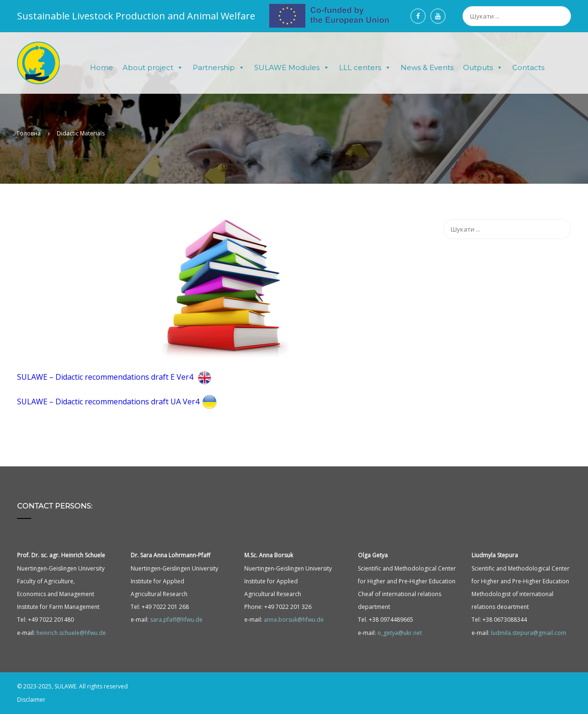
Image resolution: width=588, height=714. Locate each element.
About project (153, 68)
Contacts (528, 67)
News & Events (427, 67)
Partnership (219, 68)
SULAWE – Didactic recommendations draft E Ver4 (116, 377)
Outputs (483, 68)
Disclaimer (31, 700)
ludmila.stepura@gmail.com (529, 633)
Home (102, 67)
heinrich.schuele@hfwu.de (71, 633)
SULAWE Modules (292, 68)
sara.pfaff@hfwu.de (176, 620)
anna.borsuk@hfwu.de (294, 620)
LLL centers (365, 68)
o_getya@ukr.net (400, 633)
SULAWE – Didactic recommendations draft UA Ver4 (118, 402)
